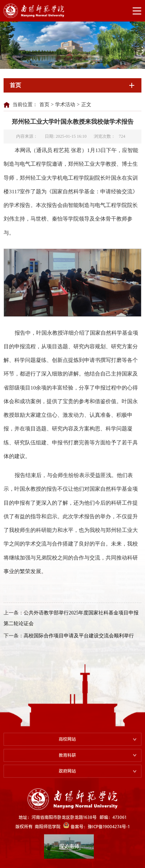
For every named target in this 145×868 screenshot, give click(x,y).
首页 (44, 105)
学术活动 (65, 105)
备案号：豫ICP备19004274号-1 (96, 826)
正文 (86, 105)
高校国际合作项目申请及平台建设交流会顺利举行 (79, 636)
